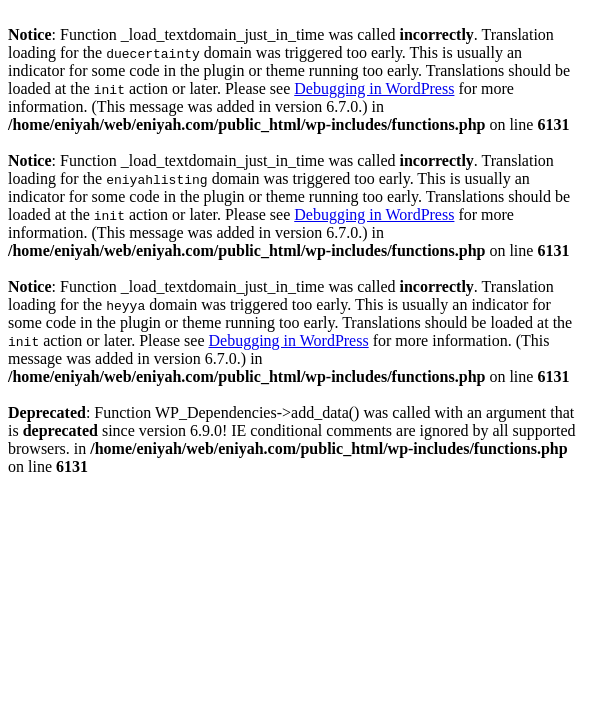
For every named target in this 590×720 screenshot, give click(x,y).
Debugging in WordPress (374, 88)
